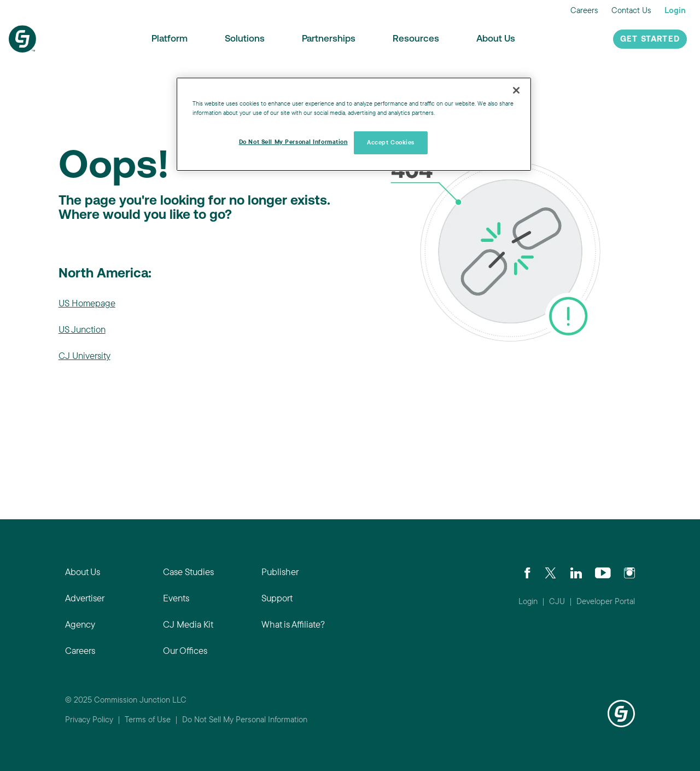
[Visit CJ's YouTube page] (603, 572)
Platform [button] (170, 39)
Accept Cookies (391, 142)
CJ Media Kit (188, 624)
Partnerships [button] (329, 39)
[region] (354, 124)
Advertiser (85, 598)
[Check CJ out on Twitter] (550, 572)
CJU (557, 601)
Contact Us (631, 10)
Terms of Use (148, 719)
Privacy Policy (89, 719)
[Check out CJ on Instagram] (629, 572)
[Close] (516, 90)
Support (277, 598)
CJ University (84, 355)
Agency (80, 624)
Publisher (280, 572)
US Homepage (87, 303)
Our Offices (185, 650)
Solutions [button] (245, 39)
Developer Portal (606, 601)
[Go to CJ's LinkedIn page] (576, 572)
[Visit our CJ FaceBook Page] (527, 572)
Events (176, 598)
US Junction (82, 329)
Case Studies (188, 572)
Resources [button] (416, 39)
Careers (584, 10)
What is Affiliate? (293, 624)
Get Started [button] (650, 40)
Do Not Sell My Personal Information (245, 719)
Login (675, 10)
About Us (496, 39)
